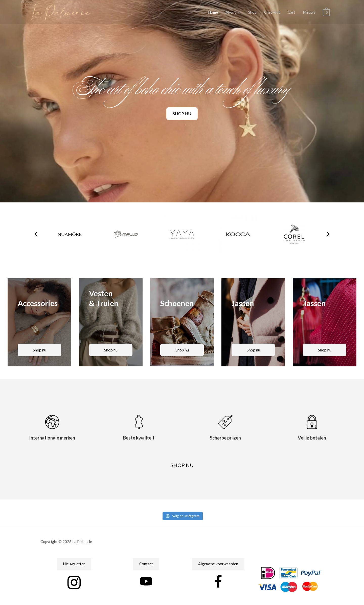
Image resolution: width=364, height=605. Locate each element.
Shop (253, 12)
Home (213, 12)
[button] (36, 234)
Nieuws (309, 12)
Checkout (272, 12)
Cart (292, 12)
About (231, 12)
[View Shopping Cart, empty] (326, 12)
